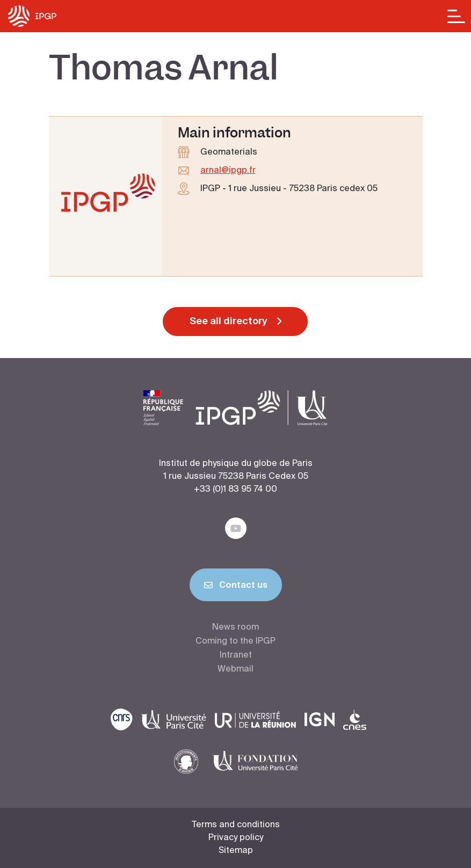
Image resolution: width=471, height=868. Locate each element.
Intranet (236, 655)
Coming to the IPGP (235, 641)
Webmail (235, 669)
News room (235, 628)
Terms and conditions (236, 825)
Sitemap (236, 851)
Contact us (236, 587)
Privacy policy (236, 838)
